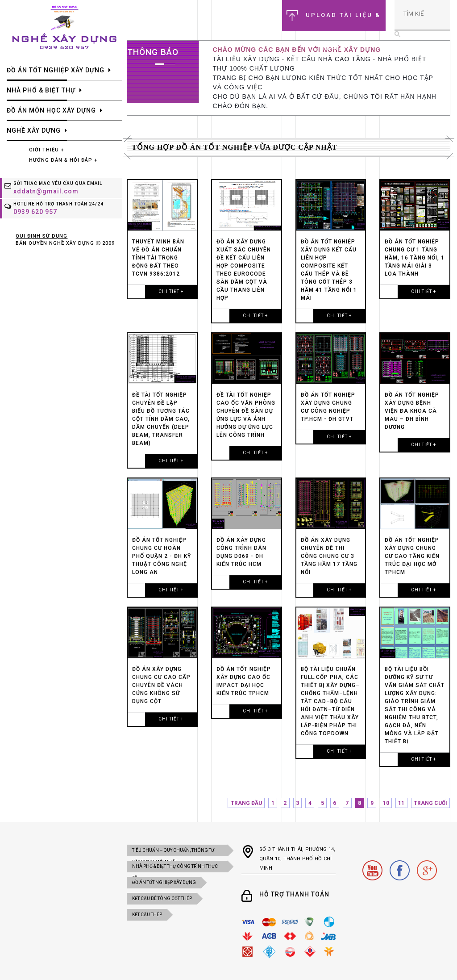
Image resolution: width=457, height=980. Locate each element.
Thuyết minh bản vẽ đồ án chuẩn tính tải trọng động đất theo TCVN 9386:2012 (158, 258)
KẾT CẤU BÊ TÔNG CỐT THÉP (162, 898)
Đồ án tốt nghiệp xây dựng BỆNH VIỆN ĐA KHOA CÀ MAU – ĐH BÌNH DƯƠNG (412, 411)
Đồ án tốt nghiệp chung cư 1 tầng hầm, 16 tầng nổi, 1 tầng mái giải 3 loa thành (415, 258)
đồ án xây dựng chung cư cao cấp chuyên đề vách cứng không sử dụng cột (161, 685)
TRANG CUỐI (430, 803)
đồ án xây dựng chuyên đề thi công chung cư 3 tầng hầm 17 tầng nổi (329, 556)
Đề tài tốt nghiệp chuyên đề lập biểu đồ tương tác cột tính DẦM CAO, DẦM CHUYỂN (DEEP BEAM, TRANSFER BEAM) (161, 419)
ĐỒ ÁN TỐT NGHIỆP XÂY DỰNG (164, 882)
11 (401, 803)
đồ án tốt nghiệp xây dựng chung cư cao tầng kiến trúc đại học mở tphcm (412, 556)
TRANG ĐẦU (246, 803)
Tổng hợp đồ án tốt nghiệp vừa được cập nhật (234, 147)
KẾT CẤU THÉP (147, 915)
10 (386, 803)
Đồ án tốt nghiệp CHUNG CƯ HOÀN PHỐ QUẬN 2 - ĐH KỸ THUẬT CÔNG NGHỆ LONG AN (162, 556)
